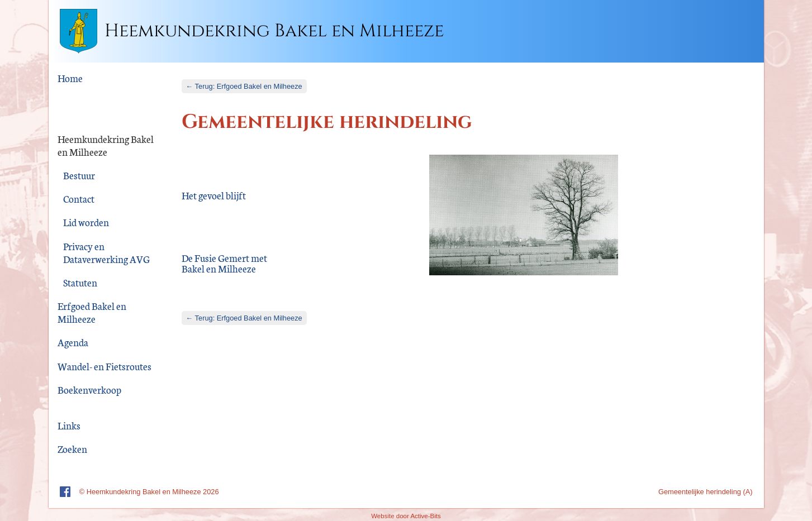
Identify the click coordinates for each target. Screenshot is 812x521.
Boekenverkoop (89, 389)
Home (70, 78)
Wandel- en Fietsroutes (105, 366)
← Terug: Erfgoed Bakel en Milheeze (244, 86)
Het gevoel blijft (214, 196)
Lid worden (86, 222)
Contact (79, 199)
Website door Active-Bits (406, 516)
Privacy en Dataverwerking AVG (106, 252)
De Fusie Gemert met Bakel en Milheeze (224, 264)
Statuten (80, 282)
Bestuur (79, 175)
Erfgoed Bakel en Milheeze (92, 312)
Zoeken (72, 449)
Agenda (73, 342)
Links (69, 425)
